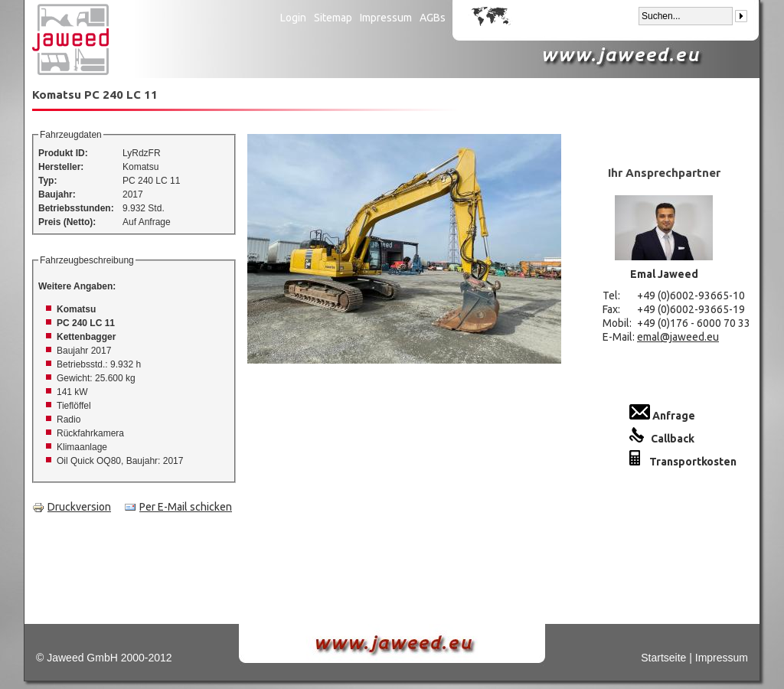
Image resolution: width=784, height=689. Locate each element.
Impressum (386, 18)
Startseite (663, 658)
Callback (662, 439)
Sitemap (333, 18)
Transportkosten (683, 462)
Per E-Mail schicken (178, 507)
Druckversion (72, 507)
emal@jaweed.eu (678, 337)
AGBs (433, 18)
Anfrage (662, 416)
